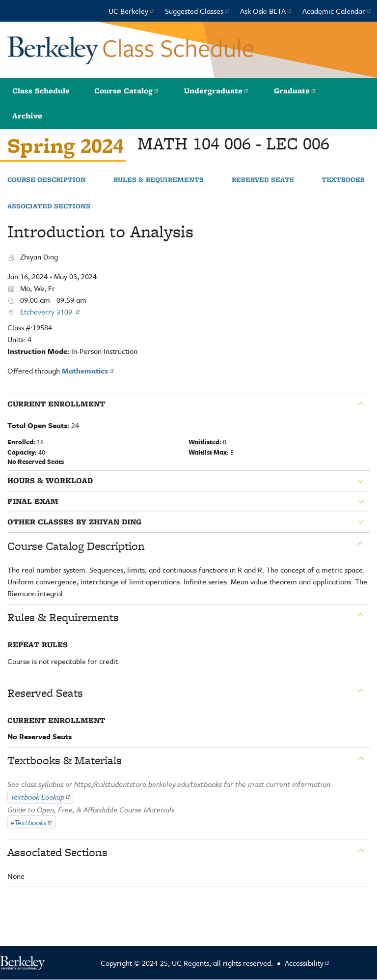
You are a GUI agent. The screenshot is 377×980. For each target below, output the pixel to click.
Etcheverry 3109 (51, 312)
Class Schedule (41, 91)
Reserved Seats (263, 180)
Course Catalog (127, 91)
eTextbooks (32, 822)
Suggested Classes (198, 11)
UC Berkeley (132, 11)
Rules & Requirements (159, 180)
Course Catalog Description (76, 546)
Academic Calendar (337, 11)
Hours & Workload (50, 481)
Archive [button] (27, 116)
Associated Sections (49, 206)
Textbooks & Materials (65, 760)
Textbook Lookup (41, 797)
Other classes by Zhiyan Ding (74, 522)
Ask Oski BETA (266, 11)
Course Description (47, 180)
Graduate (295, 91)
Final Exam (33, 501)
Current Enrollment (56, 404)
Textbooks (343, 180)
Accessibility (308, 963)
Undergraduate (217, 91)
